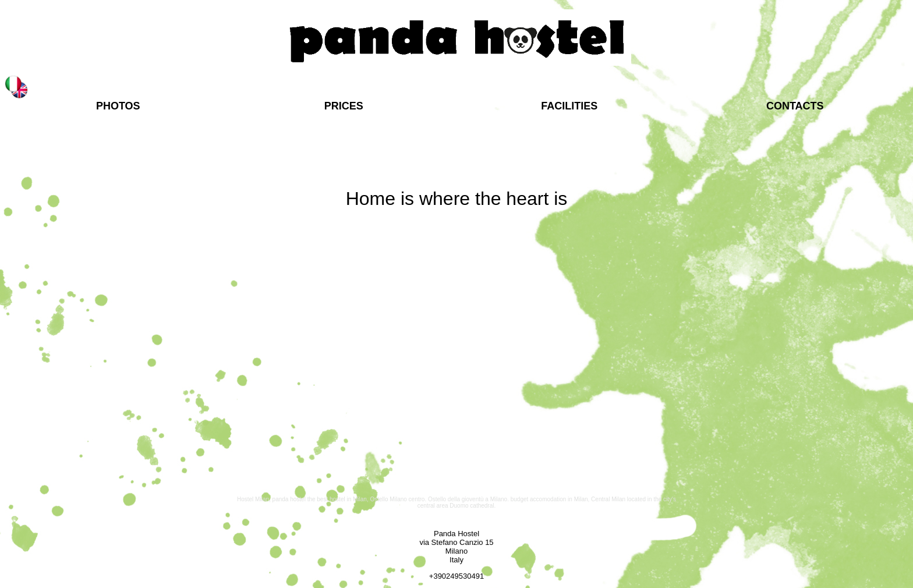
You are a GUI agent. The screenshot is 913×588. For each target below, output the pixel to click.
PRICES (344, 106)
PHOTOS (118, 106)
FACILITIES (569, 106)
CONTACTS (795, 106)
